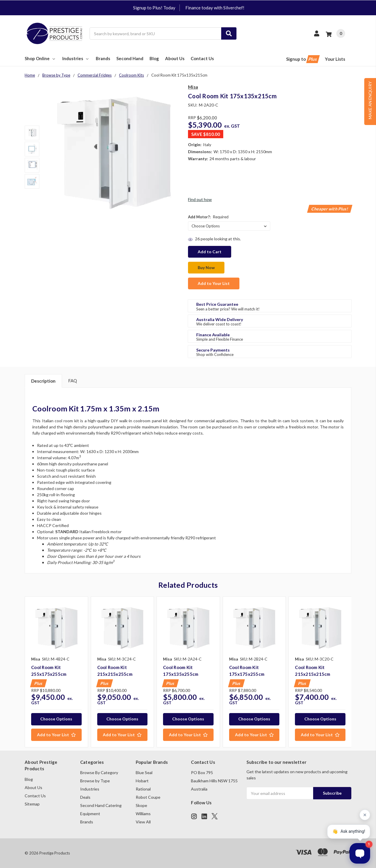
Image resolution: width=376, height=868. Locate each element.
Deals (85, 797)
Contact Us (202, 58)
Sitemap (32, 804)
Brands (103, 58)
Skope (141, 805)
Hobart (142, 781)
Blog (154, 58)
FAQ (73, 381)
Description (43, 381)
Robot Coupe (148, 797)
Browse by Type (95, 781)
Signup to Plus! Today (154, 8)
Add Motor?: (208, 217)
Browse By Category (99, 772)
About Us (175, 58)
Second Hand (130, 58)
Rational (143, 789)
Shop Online (40, 58)
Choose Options (56, 719)
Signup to (302, 59)
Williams (143, 814)
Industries (76, 58)
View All (143, 822)
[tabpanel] (56, 672)
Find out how (200, 199)
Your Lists (335, 59)
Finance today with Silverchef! (215, 8)
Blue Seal (144, 772)
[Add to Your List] (56, 735)
